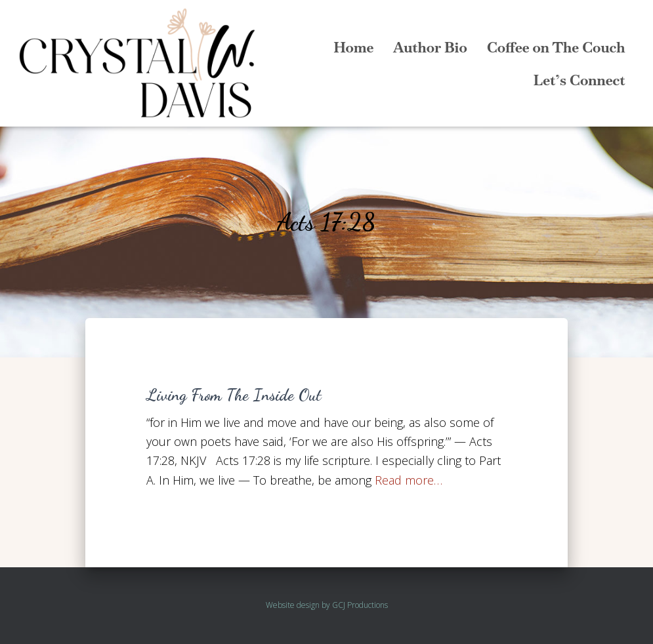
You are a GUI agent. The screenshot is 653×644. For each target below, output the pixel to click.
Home (353, 47)
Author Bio (430, 47)
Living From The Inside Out (234, 395)
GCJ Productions (360, 605)
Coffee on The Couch (556, 47)
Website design (293, 605)
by (326, 605)
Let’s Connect (579, 80)
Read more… (409, 480)
